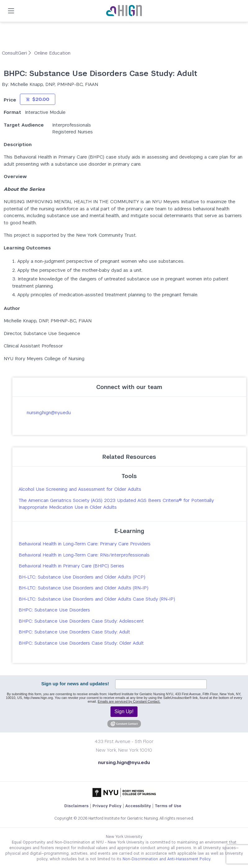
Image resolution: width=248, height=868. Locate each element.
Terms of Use (168, 806)
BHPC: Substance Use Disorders (54, 610)
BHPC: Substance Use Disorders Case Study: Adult (74, 632)
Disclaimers (76, 806)
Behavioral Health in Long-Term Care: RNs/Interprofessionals (84, 555)
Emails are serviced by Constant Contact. (129, 701)
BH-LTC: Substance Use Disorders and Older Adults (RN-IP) (83, 588)
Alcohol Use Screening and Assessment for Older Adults (80, 489)
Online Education (52, 53)
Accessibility (138, 806)
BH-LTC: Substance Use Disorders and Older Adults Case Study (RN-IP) (97, 599)
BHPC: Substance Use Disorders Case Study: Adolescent (81, 621)
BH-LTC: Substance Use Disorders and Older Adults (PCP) (82, 577)
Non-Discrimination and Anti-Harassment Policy (167, 859)
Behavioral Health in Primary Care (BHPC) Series (71, 566)
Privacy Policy (107, 806)
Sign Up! (124, 711)
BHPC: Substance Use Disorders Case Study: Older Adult (81, 643)
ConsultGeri (15, 53)
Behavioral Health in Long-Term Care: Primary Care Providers (85, 544)
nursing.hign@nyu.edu (49, 412)
